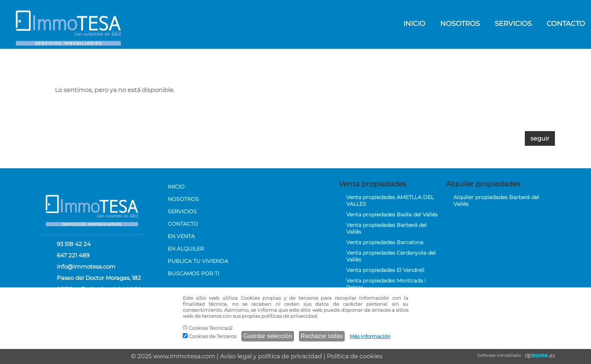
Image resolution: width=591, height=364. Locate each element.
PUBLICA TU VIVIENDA (198, 261)
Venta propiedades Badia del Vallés (392, 214)
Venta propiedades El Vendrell (385, 270)
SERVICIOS (513, 24)
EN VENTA (181, 236)
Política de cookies (355, 356)
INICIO (414, 24)
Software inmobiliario (499, 355)
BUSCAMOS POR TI (193, 273)
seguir (540, 138)
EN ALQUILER (186, 249)
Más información (370, 336)
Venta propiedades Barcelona (385, 242)
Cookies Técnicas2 (208, 328)
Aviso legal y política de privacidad (271, 356)
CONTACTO (183, 224)
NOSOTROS (460, 24)
